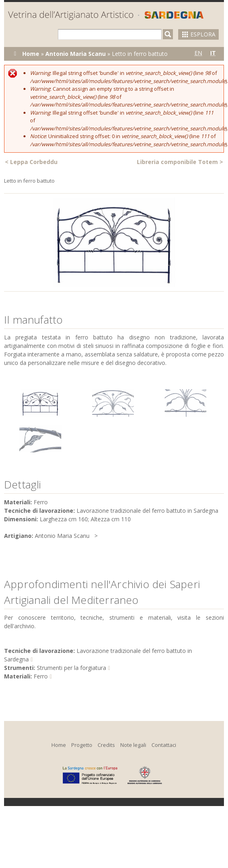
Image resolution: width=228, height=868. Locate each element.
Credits (106, 745)
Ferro (41, 676)
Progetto (82, 745)
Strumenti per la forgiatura (71, 668)
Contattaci (164, 745)
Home (31, 54)
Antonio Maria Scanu (76, 54)
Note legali (133, 745)
